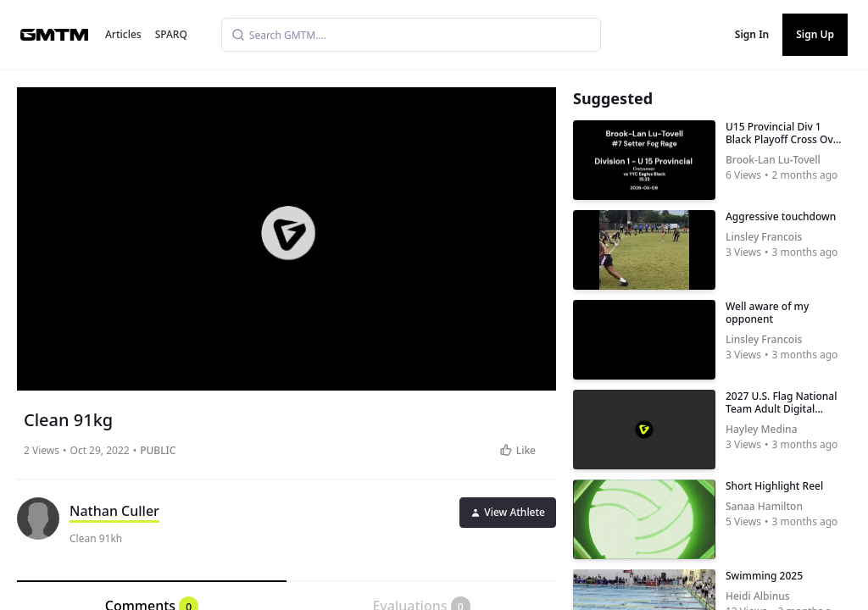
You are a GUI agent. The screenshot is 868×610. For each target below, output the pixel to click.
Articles (123, 34)
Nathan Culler (114, 511)
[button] (288, 233)
